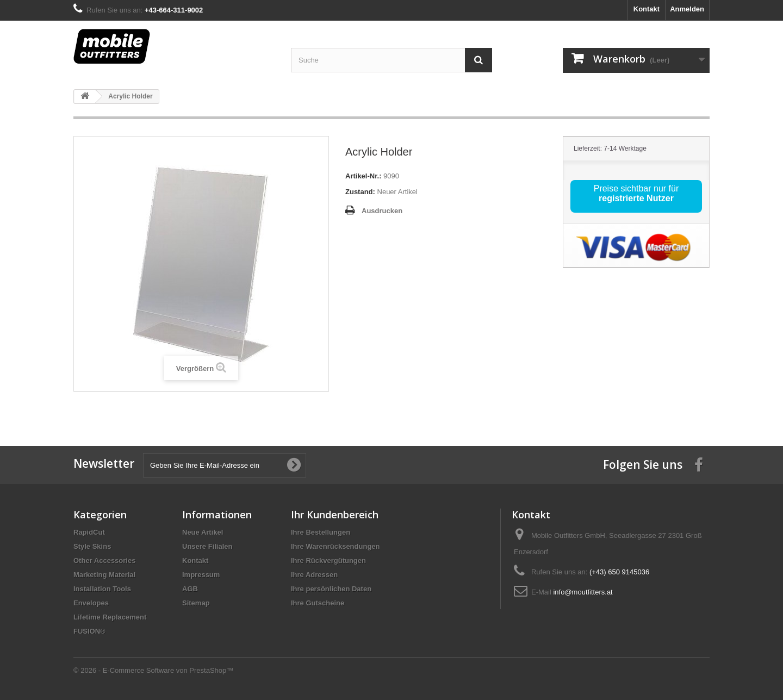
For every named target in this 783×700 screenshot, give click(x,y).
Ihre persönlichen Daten (331, 589)
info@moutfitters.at (583, 592)
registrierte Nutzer (636, 198)
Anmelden (687, 9)
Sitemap (196, 603)
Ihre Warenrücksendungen (335, 546)
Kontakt (647, 9)
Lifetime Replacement (110, 617)
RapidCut (89, 532)
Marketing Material (104, 575)
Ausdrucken (382, 211)
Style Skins (92, 546)
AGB (190, 589)
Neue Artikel (203, 532)
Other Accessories (104, 560)
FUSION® (89, 631)
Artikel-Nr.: (363, 176)
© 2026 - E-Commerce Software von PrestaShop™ (153, 670)
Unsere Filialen (207, 546)
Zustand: (360, 192)
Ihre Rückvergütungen (328, 560)
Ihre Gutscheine (318, 603)
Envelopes (91, 603)
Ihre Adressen (314, 575)
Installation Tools (102, 589)
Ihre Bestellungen (321, 532)
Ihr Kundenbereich (335, 515)
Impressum (201, 575)
